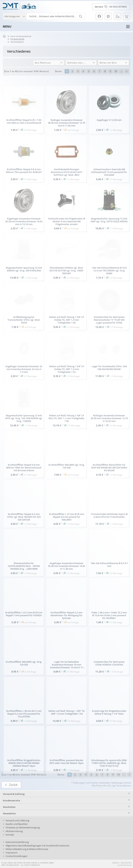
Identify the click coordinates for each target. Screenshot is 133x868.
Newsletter (9, 813)
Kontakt (10, 835)
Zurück (11, 793)
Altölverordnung (14, 831)
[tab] (66, 800)
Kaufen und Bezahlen (17, 824)
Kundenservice (12, 800)
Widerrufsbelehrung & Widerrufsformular (27, 849)
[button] (15, 16)
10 (116, 71)
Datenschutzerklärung (17, 842)
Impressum (12, 853)
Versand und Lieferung (17, 820)
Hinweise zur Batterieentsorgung (23, 827)
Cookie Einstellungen (16, 856)
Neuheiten (9, 807)
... (121, 71)
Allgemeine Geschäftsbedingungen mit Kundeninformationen (37, 846)
